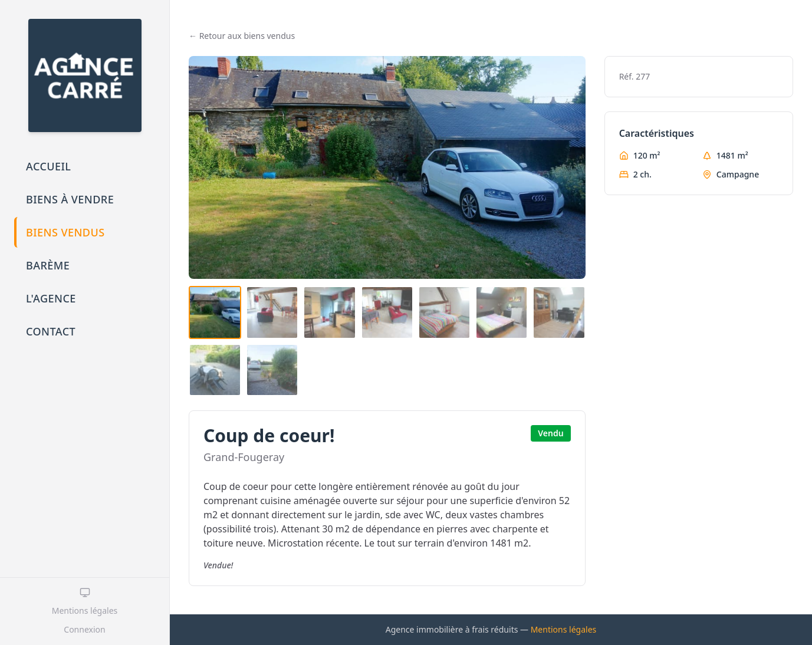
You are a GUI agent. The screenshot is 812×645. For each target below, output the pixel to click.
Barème (48, 265)
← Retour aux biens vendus (242, 36)
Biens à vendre (70, 199)
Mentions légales (85, 611)
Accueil (48, 166)
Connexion (84, 629)
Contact (51, 331)
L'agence (51, 298)
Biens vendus (65, 232)
